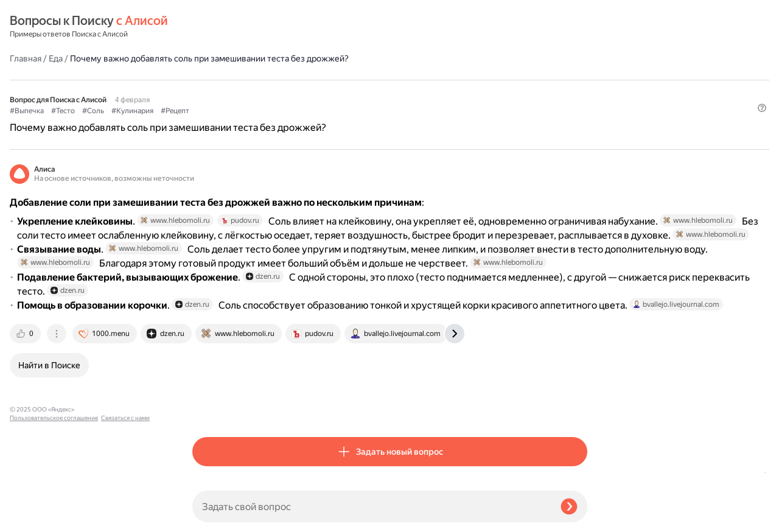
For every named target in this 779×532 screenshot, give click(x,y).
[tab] (209, 407)
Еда (238, 27)
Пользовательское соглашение (54, 509)
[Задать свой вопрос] (372, 506)
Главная (208, 27)
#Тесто (246, 80)
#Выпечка (209, 80)
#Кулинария (315, 80)
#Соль (276, 80)
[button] (580, 100)
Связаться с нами (34, 518)
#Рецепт (358, 80)
